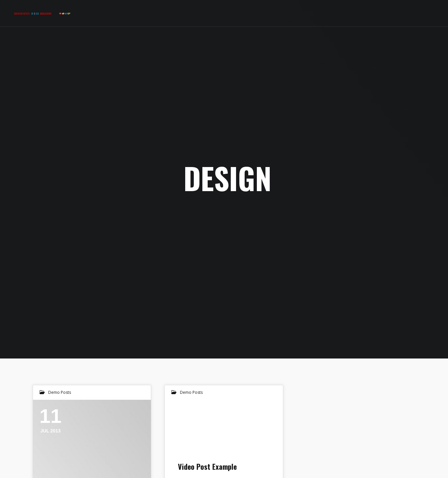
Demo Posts (60, 392)
